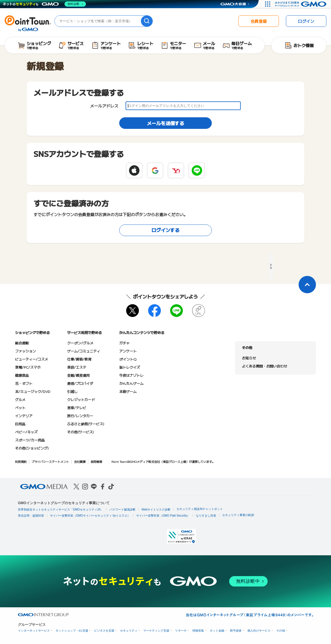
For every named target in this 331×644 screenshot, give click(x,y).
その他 (281, 631)
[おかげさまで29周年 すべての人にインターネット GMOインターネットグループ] (301, 4)
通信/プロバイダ (80, 383)
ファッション (25, 351)
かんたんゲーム (131, 383)
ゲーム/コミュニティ (84, 351)
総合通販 (22, 343)
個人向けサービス (259, 631)
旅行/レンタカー (80, 416)
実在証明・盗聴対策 (31, 516)
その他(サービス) (80, 432)
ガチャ (124, 343)
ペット (20, 408)
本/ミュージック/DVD (33, 391)
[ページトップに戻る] (307, 285)
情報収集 (198, 631)
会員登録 (259, 21)
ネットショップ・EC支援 (72, 631)
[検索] (147, 21)
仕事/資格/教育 (79, 359)
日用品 (20, 424)
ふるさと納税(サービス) (86, 424)
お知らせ (249, 358)
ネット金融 (217, 631)
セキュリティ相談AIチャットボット (199, 509)
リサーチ (181, 631)
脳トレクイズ (130, 367)
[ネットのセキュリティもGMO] (44, 4)
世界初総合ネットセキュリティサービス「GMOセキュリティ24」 (61, 510)
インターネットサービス (34, 631)
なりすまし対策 (206, 516)
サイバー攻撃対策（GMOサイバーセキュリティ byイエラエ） (90, 516)
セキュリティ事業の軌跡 (238, 515)
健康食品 (22, 375)
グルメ (20, 399)
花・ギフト (24, 383)
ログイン (306, 21)
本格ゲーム (128, 391)
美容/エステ (77, 367)
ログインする (165, 230)
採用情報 (96, 462)
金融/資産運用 (78, 375)
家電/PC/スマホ (28, 367)
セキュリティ (129, 631)
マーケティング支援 (156, 631)
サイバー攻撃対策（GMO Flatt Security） (163, 516)
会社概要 (80, 462)
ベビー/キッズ (26, 432)
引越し (72, 391)
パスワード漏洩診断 (122, 510)
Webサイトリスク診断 (156, 510)
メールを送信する (165, 123)
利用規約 (21, 462)
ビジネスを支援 (104, 631)
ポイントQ (128, 359)
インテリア (24, 416)
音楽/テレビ (77, 408)
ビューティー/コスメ (32, 359)
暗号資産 (236, 631)
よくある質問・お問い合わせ (264, 366)
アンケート (128, 351)
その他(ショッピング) (32, 448)
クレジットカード (81, 399)
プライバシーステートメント (50, 462)
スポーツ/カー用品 (30, 440)
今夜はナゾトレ (131, 375)
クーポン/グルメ (80, 343)
